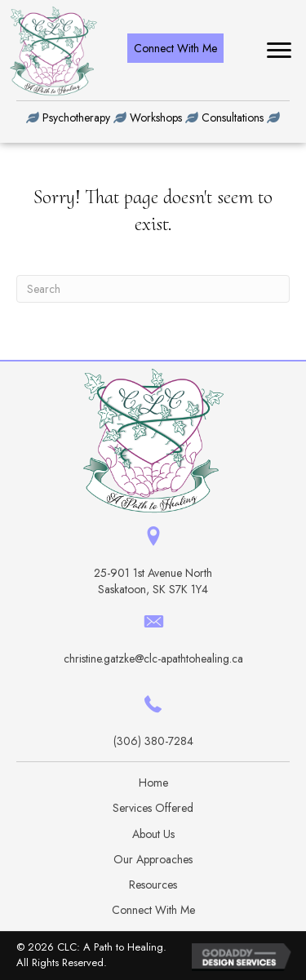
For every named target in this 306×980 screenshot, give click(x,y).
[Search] (153, 289)
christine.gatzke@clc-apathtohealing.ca (153, 659)
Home (153, 783)
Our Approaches (153, 859)
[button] (175, 48)
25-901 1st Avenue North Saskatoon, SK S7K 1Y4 (153, 581)
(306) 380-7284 (153, 741)
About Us (153, 834)
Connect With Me (153, 910)
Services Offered (153, 808)
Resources (153, 885)
